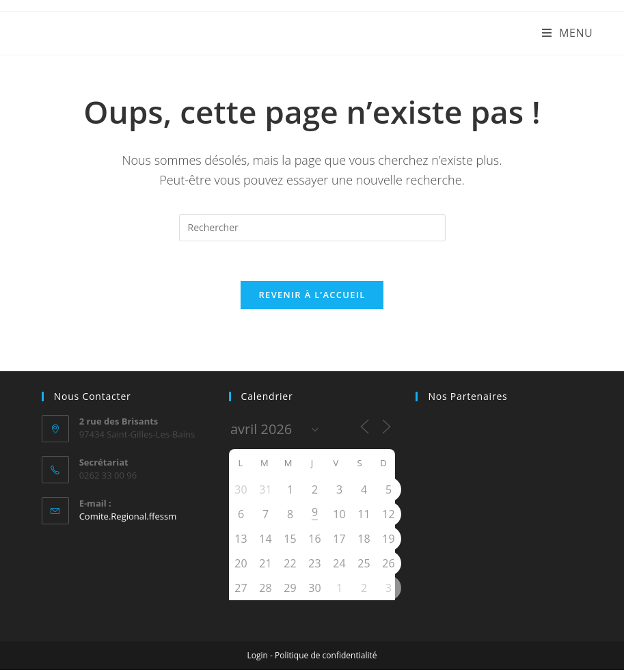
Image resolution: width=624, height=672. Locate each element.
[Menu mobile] (568, 33)
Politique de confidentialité (326, 657)
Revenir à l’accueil (312, 297)
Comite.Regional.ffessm (128, 518)
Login (258, 657)
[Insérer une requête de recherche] (312, 228)
